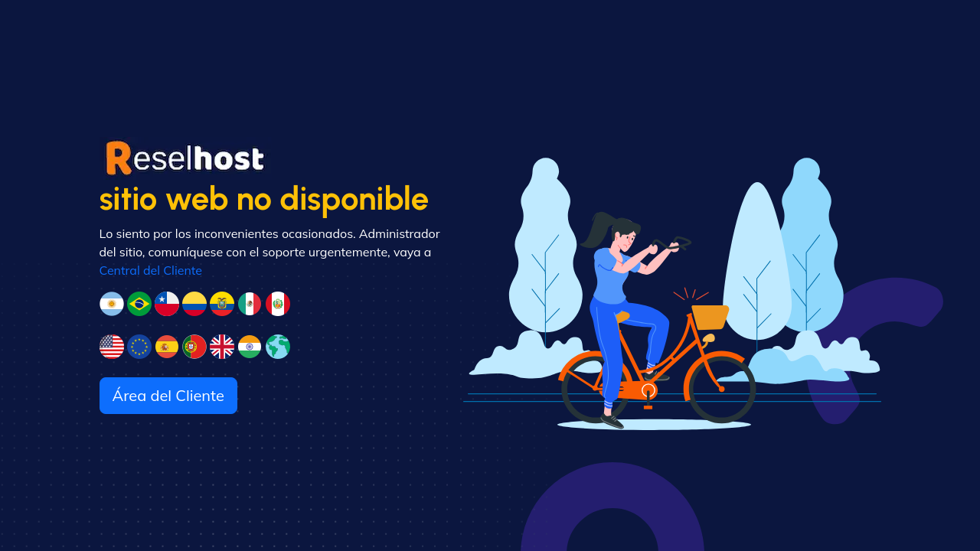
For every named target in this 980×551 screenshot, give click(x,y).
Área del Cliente (168, 395)
